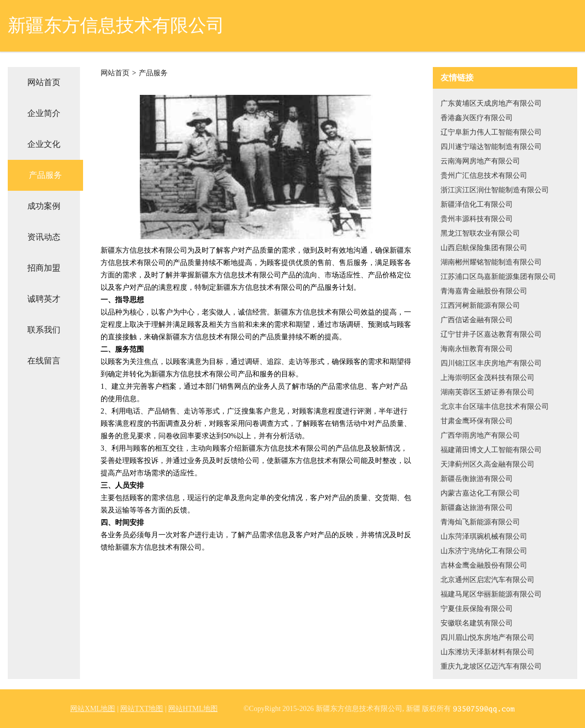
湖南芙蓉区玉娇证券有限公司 (488, 392)
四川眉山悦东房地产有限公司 (488, 638)
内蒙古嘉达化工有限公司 (480, 493)
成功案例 (44, 206)
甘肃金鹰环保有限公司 (477, 421)
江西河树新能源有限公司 (480, 305)
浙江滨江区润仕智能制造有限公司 (495, 190)
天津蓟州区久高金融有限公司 (488, 464)
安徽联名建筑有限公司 (477, 623)
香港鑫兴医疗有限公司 (477, 118)
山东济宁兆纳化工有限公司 (484, 551)
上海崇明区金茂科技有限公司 (488, 378)
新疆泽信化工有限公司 (477, 204)
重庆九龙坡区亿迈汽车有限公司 (491, 666)
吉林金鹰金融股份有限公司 (484, 565)
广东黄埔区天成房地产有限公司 (491, 103)
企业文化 (44, 144)
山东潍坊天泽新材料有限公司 (488, 652)
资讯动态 (44, 237)
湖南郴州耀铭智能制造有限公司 (491, 262)
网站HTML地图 (193, 709)
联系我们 (44, 330)
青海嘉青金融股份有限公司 (484, 291)
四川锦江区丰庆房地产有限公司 (491, 363)
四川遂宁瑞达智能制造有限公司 (491, 147)
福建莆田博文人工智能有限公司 (491, 450)
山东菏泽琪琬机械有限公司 (484, 536)
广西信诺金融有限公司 (477, 320)
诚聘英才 (44, 299)
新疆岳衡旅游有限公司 (477, 479)
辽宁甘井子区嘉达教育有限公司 (491, 334)
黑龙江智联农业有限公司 (480, 233)
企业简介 (44, 113)
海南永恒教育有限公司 (477, 349)
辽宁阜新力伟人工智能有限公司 (491, 132)
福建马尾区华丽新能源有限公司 (491, 594)
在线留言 (44, 361)
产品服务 (45, 175)
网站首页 (44, 82)
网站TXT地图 (142, 709)
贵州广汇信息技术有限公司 (484, 176)
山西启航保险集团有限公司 (484, 248)
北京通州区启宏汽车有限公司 (488, 580)
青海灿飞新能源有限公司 (480, 522)
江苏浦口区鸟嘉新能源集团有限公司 (498, 277)
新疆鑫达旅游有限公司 (477, 508)
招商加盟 (44, 268)
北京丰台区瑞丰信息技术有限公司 (495, 407)
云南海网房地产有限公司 (480, 161)
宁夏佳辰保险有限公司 (477, 609)
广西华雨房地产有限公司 (480, 435)
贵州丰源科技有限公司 (477, 219)
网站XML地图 (93, 709)
